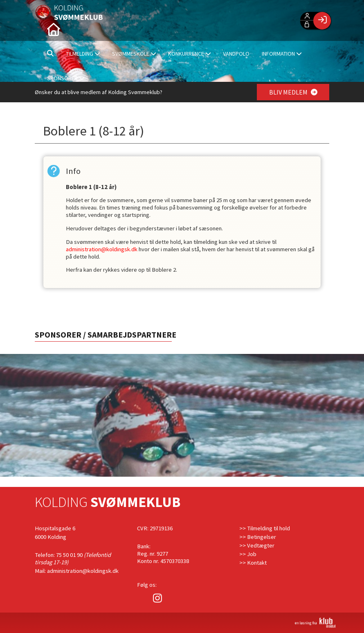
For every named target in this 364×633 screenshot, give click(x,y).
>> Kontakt (253, 563)
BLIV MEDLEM (293, 92)
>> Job (248, 554)
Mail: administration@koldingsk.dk (77, 571)
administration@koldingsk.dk (102, 249)
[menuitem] (53, 29)
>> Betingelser (258, 537)
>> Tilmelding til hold (265, 528)
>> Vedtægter (257, 545)
